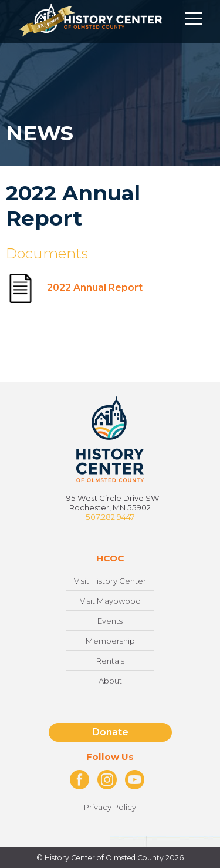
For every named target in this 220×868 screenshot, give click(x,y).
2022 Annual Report (74, 287)
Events (110, 621)
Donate (110, 732)
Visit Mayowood (110, 601)
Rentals (110, 661)
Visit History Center (110, 581)
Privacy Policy (110, 807)
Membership (110, 641)
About (110, 681)
